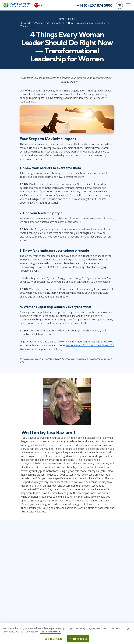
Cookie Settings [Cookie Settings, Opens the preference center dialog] (53, 640)
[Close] (128, 630)
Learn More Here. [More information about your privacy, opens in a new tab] (50, 633)
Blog (70, 19)
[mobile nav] (128, 5)
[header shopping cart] (119, 5)
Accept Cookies (78, 640)
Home (61, 19)
